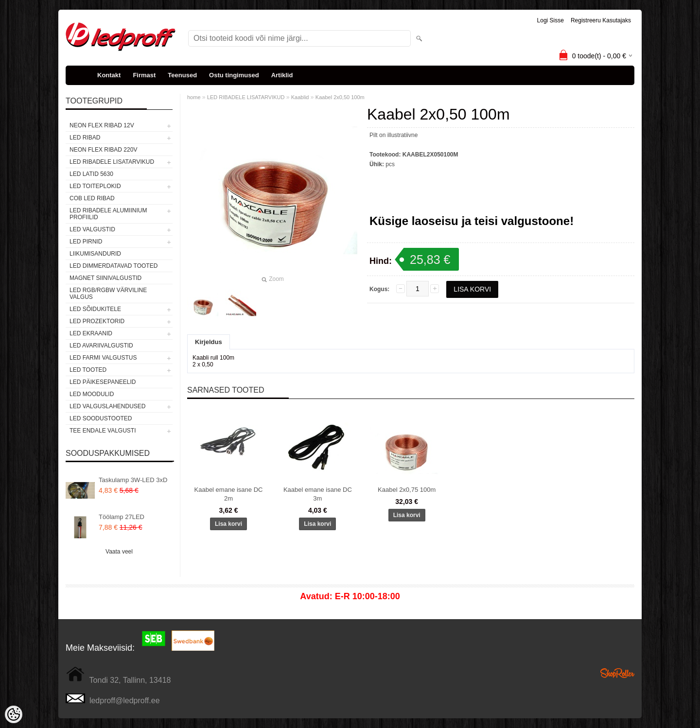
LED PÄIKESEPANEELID (103, 382)
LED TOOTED (88, 370)
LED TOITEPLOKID (95, 186)
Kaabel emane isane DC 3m (318, 494)
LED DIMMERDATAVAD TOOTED (114, 266)
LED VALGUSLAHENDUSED (108, 406)
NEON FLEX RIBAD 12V (102, 125)
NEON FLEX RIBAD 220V (103, 150)
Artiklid (282, 75)
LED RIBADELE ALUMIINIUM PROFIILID (108, 214)
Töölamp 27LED (122, 517)
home (194, 97)
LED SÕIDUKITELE (95, 309)
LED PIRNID (86, 242)
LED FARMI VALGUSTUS (103, 358)
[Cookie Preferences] (14, 714)
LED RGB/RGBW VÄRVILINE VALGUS (108, 294)
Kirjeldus (209, 342)
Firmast (144, 75)
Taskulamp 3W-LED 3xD (133, 480)
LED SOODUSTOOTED (101, 418)
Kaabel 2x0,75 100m (407, 490)
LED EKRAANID (91, 333)
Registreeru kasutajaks (601, 20)
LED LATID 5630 (91, 174)
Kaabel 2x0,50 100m (340, 97)
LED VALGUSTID (92, 229)
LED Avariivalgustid (101, 346)
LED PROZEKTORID (97, 321)
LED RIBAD (85, 138)
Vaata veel (119, 552)
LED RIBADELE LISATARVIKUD (112, 162)
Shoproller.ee (617, 673)
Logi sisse (551, 20)
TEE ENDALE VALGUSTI (103, 431)
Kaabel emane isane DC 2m (229, 494)
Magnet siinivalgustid (105, 278)
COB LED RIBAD (92, 198)
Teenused (182, 75)
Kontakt (109, 75)
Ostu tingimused (234, 75)
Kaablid (300, 97)
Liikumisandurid (95, 254)
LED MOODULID (92, 394)
